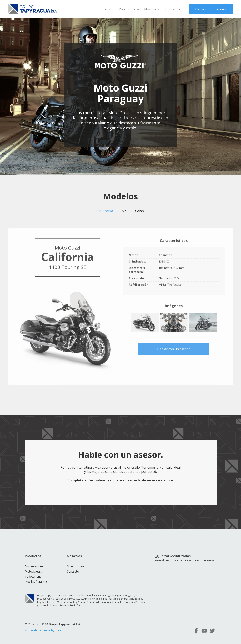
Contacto (173, 9)
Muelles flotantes (36, 582)
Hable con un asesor (211, 9)
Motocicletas (33, 571)
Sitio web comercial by (43, 630)
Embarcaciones (35, 566)
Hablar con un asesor (174, 350)
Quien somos (76, 566)
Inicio (107, 9)
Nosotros (152, 9)
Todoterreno (33, 576)
